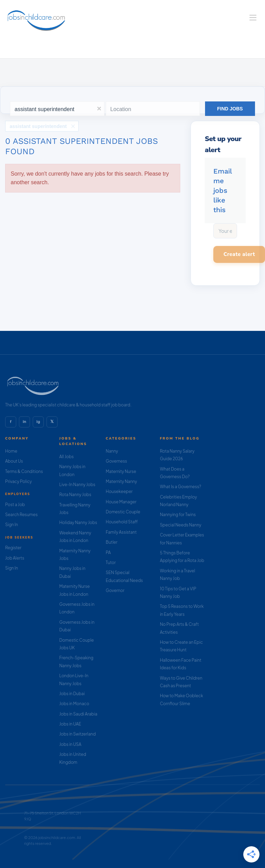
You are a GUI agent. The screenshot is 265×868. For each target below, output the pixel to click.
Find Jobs (230, 109)
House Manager (121, 502)
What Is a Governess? (181, 487)
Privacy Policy (18, 481)
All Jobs (67, 457)
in (24, 422)
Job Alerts (15, 558)
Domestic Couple (123, 512)
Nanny (112, 451)
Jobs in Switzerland (78, 734)
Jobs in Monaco (74, 704)
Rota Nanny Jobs (75, 495)
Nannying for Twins (178, 515)
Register (13, 548)
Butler (112, 542)
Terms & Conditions (24, 471)
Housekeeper (119, 491)
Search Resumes (21, 515)
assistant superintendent (38, 126)
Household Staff (122, 522)
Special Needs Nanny (181, 525)
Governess (116, 461)
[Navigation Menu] (253, 18)
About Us (14, 461)
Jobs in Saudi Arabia (78, 714)
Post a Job (15, 505)
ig (38, 422)
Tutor (111, 563)
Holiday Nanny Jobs (78, 522)
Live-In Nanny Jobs (77, 485)
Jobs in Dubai (72, 694)
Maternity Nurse (121, 471)
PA (108, 553)
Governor (115, 590)
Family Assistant (121, 532)
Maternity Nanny (121, 481)
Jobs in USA (70, 744)
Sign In (12, 525)
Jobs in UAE (70, 724)
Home (11, 451)
